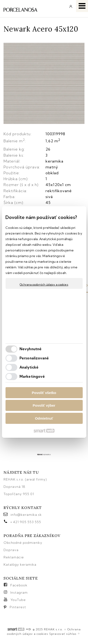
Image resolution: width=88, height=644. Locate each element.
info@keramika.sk (26, 515)
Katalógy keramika (20, 564)
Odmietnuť (44, 418)
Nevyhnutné (31, 349)
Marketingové (32, 376)
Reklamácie (14, 557)
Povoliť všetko (44, 393)
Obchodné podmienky (23, 543)
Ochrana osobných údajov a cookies (44, 284)
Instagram (19, 592)
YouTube (18, 600)
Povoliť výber (44, 405)
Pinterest (18, 607)
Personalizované (34, 358)
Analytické (29, 367)
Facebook (19, 585)
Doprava (11, 550)
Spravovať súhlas (63, 634)
